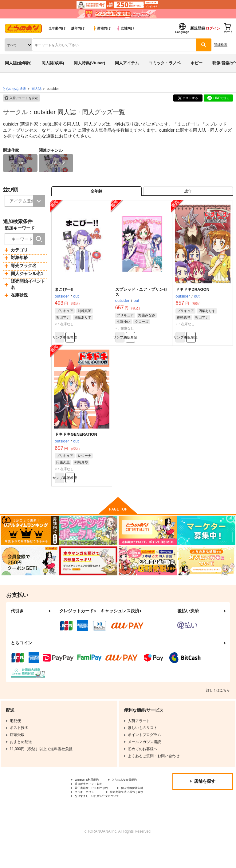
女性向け (125, 28)
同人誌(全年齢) (18, 63)
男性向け (102, 28)
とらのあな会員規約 (91, 795)
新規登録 (198, 28)
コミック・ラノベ (165, 63)
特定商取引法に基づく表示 (97, 816)
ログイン (213, 28)
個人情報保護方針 (89, 811)
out (45, 124)
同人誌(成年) (53, 63)
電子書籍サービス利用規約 (97, 806)
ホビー (197, 63)
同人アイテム (127, 63)
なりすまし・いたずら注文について (104, 821)
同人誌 (36, 89)
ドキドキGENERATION (76, 441)
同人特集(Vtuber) (89, 63)
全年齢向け (57, 28)
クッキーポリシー (132, 811)
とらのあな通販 (14, 89)
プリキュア (65, 130)
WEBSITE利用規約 (90, 790)
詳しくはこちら (218, 700)
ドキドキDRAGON (192, 293)
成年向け (78, 28)
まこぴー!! (187, 124)
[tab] (188, 193)
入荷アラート (21, 98)
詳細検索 (221, 45)
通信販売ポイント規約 (93, 800)
